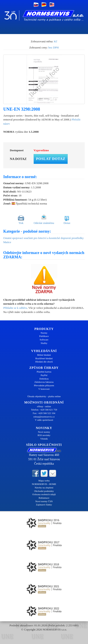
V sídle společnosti (44, 420)
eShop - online (44, 406)
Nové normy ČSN (44, 501)
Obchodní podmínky (44, 491)
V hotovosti (44, 389)
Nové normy (44, 432)
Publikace (44, 336)
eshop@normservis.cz (44, 417)
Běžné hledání (44, 355)
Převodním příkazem (44, 385)
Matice (7, 242)
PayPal (44, 375)
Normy (44, 333)
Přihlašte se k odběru (15, 308)
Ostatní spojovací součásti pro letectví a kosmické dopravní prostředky (43, 238)
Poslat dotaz (51, 159)
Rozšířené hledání (44, 358)
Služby (44, 343)
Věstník (44, 439)
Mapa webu (44, 481)
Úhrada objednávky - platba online (44, 396)
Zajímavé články (44, 505)
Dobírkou (44, 379)
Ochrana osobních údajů (44, 494)
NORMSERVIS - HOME (44, 484)
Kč (56, 41)
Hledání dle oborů (44, 362)
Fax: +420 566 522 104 (44, 413)
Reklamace (44, 498)
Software (44, 340)
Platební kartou (44, 372)
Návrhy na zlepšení (44, 488)
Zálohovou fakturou (44, 382)
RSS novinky (44, 435)
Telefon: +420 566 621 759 (44, 410)
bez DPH (54, 47)
